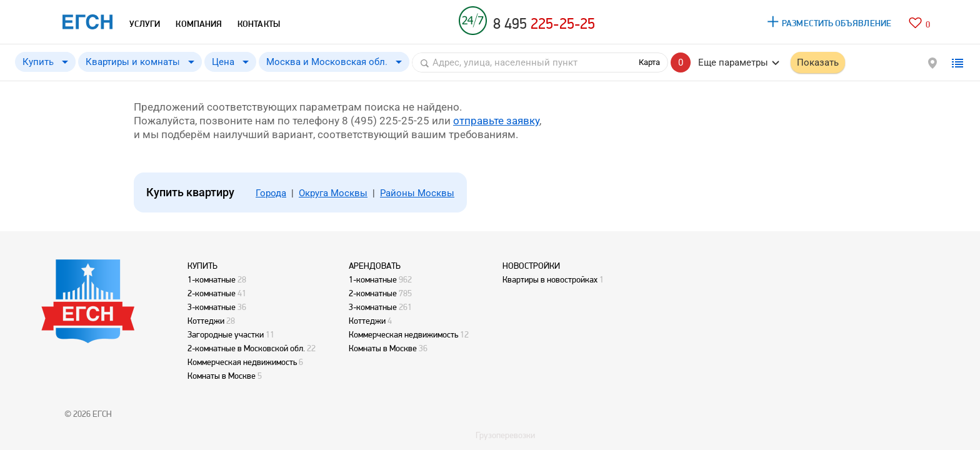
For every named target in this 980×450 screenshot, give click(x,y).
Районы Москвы (417, 193)
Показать (818, 62)
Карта (649, 62)
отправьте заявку (496, 121)
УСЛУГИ (145, 24)
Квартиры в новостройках (550, 279)
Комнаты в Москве (222, 376)
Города (271, 193)
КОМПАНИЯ (199, 24)
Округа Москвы (333, 193)
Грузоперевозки (505, 435)
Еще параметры (733, 62)
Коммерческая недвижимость (242, 362)
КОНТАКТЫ (259, 24)
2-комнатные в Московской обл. (246, 348)
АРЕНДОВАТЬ (375, 266)
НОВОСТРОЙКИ (531, 266)
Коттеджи (206, 321)
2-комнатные (212, 293)
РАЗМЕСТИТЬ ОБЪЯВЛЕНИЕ (837, 23)
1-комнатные (212, 279)
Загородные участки (226, 334)
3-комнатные (212, 307)
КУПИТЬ (202, 266)
